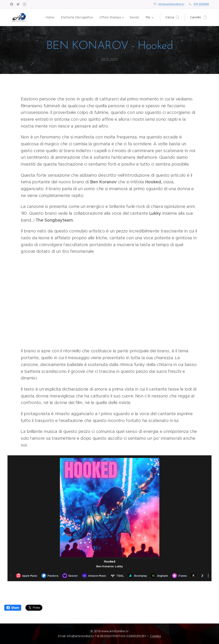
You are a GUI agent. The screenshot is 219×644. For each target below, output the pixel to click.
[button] (172, 17)
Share (13, 608)
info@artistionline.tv (171, 4)
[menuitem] (50, 17)
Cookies (155, 636)
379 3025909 (201, 4)
